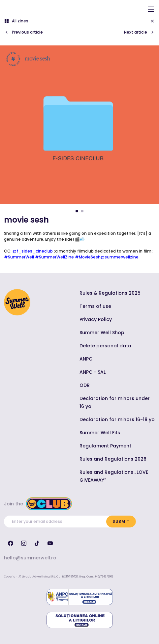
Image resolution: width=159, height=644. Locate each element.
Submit (121, 521)
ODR (85, 385)
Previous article (23, 32)
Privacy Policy (96, 319)
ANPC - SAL (93, 372)
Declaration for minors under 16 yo (115, 402)
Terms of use (95, 306)
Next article (140, 32)
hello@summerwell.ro (30, 558)
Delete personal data (105, 346)
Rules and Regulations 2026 (113, 459)
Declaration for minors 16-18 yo (117, 419)
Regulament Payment (105, 446)
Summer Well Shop (102, 333)
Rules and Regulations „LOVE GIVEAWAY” (114, 476)
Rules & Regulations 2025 (110, 293)
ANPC (86, 359)
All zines (16, 21)
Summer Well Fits (100, 433)
